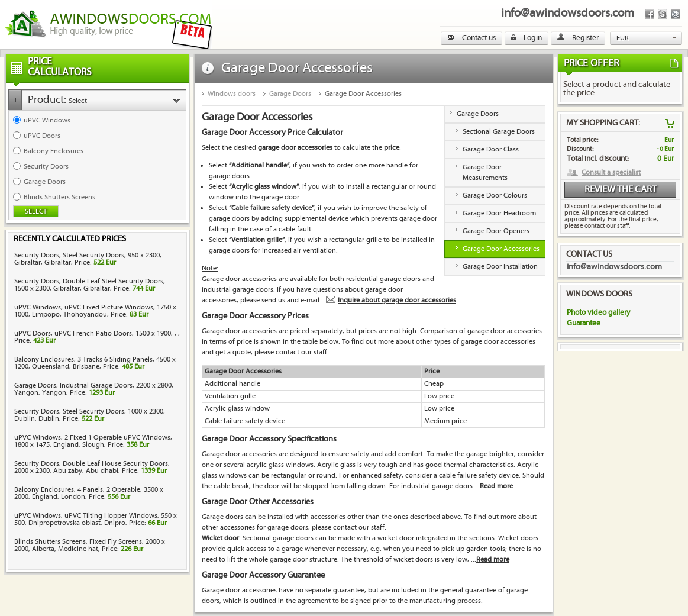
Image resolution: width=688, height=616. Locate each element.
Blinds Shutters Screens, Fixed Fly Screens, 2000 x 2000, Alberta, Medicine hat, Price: (90, 545)
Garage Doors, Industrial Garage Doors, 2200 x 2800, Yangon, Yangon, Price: (94, 389)
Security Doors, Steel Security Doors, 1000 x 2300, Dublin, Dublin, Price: (90, 415)
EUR (623, 38)
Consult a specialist (611, 173)
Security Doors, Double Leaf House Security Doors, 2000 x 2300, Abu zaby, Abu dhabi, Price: (92, 467)
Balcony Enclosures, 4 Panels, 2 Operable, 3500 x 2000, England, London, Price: (89, 493)
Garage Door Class (491, 149)
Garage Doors (290, 94)
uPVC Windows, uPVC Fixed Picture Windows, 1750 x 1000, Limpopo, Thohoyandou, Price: (95, 311)
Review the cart (621, 190)
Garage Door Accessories (363, 94)
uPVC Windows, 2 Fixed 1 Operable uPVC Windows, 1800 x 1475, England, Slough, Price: (93, 441)
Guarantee (584, 323)
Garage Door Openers (496, 231)
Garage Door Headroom (499, 213)
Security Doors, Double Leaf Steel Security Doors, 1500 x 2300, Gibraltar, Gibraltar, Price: (90, 285)
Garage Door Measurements (485, 172)
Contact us (471, 38)
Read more (496, 486)
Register (578, 38)
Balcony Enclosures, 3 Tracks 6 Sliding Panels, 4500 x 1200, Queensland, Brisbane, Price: (95, 363)
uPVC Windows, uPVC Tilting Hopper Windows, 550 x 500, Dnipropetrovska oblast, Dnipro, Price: (96, 519)
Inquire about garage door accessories (397, 300)
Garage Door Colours (495, 196)
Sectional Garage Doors (499, 132)
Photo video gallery (598, 312)
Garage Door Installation (500, 267)
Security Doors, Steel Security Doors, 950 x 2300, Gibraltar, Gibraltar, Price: (88, 259)
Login (527, 38)
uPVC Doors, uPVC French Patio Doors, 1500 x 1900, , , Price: (97, 337)
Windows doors (232, 94)
